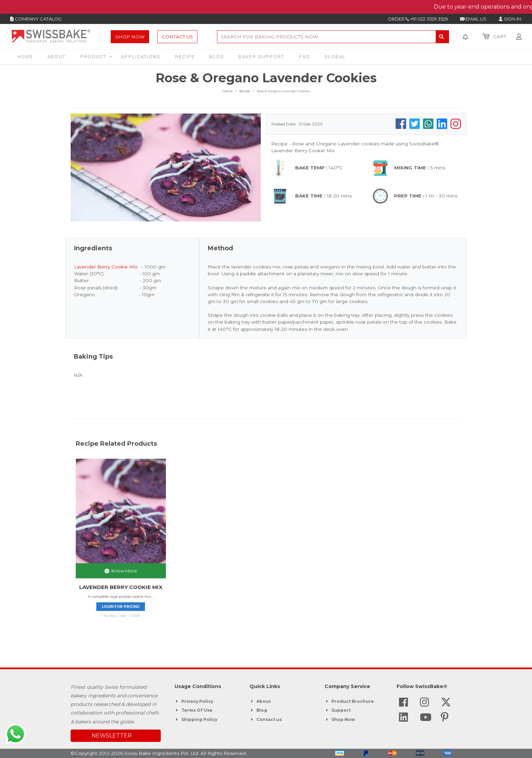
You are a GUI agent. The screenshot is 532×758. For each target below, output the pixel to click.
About (264, 701)
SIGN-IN (510, 19)
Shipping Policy (199, 719)
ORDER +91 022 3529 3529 (418, 19)
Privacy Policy (197, 701)
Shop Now (130, 37)
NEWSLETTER (112, 736)
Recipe (245, 91)
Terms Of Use (197, 710)
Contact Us (177, 37)
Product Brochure (353, 701)
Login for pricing (121, 607)
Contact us (269, 719)
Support (341, 710)
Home (228, 91)
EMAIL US (473, 19)
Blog (262, 710)
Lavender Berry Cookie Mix (106, 267)
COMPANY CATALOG (36, 19)
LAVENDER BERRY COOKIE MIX (121, 587)
